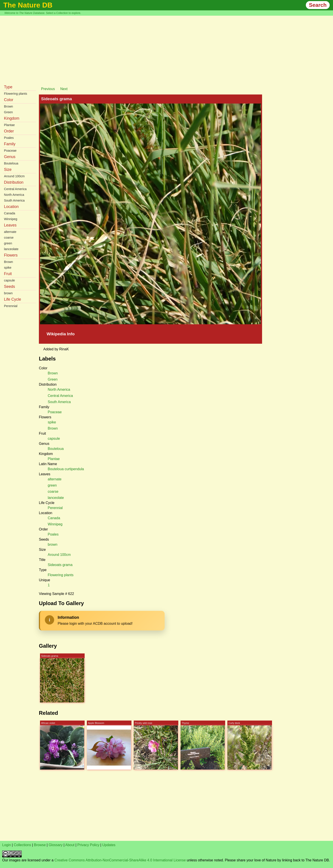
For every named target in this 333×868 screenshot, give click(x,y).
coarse (9, 238)
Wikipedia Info (61, 334)
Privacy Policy (88, 845)
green (8, 243)
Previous (48, 89)
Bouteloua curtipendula (66, 469)
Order (9, 131)
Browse (40, 845)
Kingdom (12, 118)
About (70, 845)
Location (11, 207)
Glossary (56, 845)
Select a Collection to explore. (64, 13)
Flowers (11, 255)
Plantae (9, 125)
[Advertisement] (167, 49)
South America (14, 200)
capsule (10, 280)
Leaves (10, 225)
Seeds (10, 287)
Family (10, 144)
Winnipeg (11, 219)
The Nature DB (28, 5)
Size (8, 170)
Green (8, 112)
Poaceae (10, 151)
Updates (109, 845)
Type (8, 87)
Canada (10, 213)
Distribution (14, 182)
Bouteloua (11, 163)
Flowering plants (16, 94)
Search (318, 5)
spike (8, 268)
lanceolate (11, 249)
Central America (15, 189)
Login (7, 845)
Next (64, 89)
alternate (10, 232)
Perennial (11, 306)
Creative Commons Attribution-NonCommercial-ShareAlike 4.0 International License (120, 860)
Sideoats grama (60, 565)
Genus (10, 157)
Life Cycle (12, 299)
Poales (9, 138)
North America (14, 195)
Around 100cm (14, 176)
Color (9, 100)
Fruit (8, 274)
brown (8, 293)
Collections (22, 845)
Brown (9, 106)
